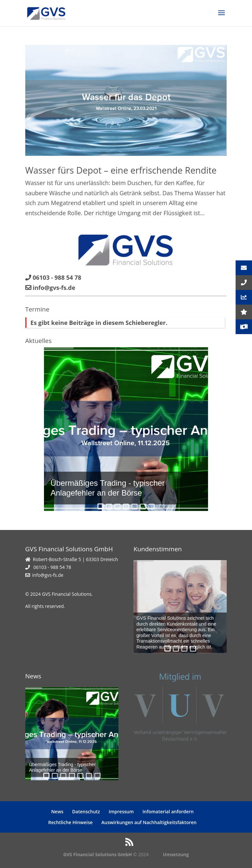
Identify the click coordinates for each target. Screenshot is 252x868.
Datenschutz (86, 811)
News (57, 811)
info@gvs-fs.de (48, 575)
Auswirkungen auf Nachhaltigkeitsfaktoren (149, 822)
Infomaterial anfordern (168, 811)
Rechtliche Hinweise (70, 822)
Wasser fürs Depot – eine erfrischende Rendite (121, 170)
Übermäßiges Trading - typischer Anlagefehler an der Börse (108, 488)
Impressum (121, 811)
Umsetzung (176, 854)
